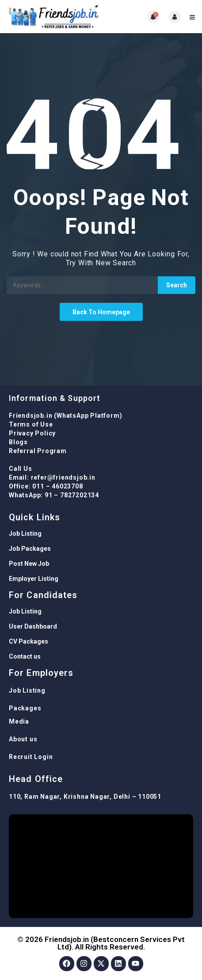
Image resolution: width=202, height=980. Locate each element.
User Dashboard (33, 626)
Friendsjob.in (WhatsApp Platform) (65, 416)
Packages (25, 708)
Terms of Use (31, 424)
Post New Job (29, 564)
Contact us (25, 656)
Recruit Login (31, 757)
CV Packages (29, 641)
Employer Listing (34, 579)
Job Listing (25, 534)
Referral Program (38, 451)
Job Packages (30, 549)
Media (19, 721)
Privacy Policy (32, 433)
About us (23, 739)
